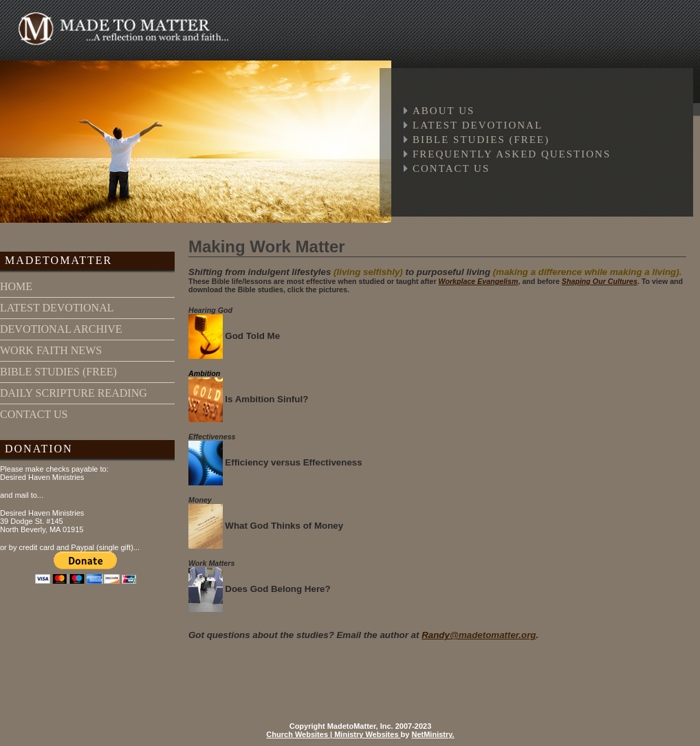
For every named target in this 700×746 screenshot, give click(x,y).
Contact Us (451, 168)
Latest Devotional (478, 125)
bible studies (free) (58, 372)
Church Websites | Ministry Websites (333, 734)
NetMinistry (431, 734)
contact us (34, 414)
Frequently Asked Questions (512, 154)
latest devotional (57, 308)
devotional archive (61, 329)
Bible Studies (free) (481, 140)
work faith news (51, 350)
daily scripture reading (74, 393)
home (16, 286)
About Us (444, 111)
